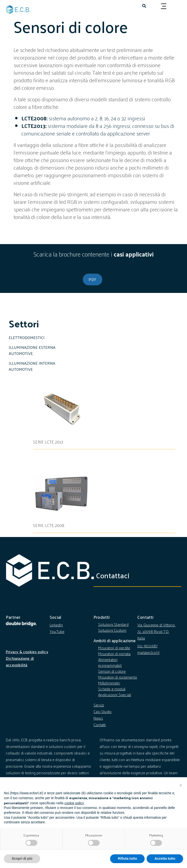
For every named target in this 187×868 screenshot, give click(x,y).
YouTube (57, 631)
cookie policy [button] (74, 803)
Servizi (99, 705)
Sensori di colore (112, 671)
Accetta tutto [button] (165, 858)
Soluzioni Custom (112, 630)
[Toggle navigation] (163, 6)
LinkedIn (56, 625)
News (98, 718)
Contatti (100, 725)
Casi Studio (103, 711)
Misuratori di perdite (114, 648)
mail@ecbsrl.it (148, 652)
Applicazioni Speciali (115, 695)
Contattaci (116, 575)
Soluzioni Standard (113, 624)
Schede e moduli (112, 689)
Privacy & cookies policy (27, 652)
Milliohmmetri (109, 683)
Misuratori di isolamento (118, 677)
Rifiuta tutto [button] (127, 858)
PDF (93, 279)
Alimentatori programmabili (110, 662)
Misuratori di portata (114, 654)
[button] (181, 785)
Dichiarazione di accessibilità (20, 661)
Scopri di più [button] (22, 858)
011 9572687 (147, 646)
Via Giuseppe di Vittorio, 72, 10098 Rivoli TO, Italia (156, 631)
